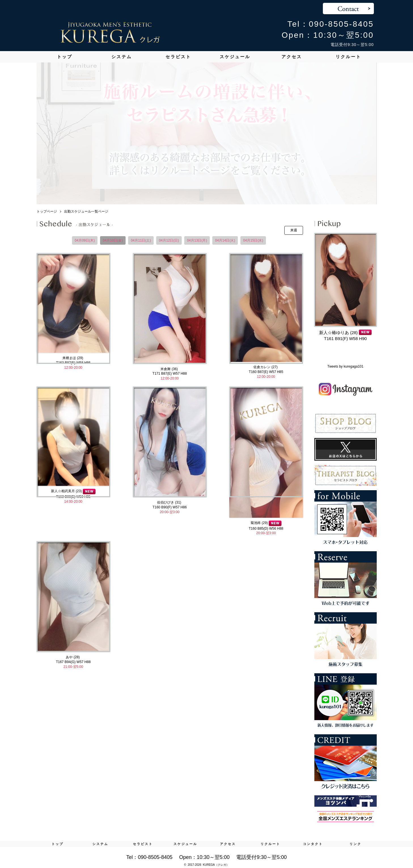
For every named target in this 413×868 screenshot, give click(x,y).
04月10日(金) (113, 240)
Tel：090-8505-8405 (331, 24)
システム (122, 57)
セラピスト (178, 57)
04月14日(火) (225, 240)
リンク (355, 844)
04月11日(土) (141, 240)
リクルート (348, 57)
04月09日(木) (85, 240)
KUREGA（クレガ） (216, 865)
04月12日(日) (169, 240)
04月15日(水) (253, 240)
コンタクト (313, 844)
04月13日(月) (197, 240)
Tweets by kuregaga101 (345, 366)
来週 (294, 230)
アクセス (292, 57)
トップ (65, 57)
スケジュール (235, 57)
